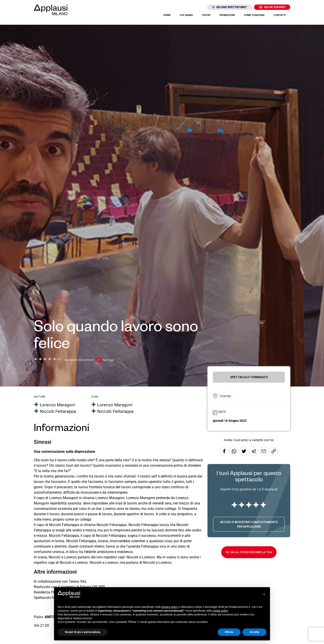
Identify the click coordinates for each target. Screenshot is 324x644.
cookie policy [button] (220, 611)
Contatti (280, 15)
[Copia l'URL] (264, 454)
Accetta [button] (254, 632)
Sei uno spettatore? (229, 7)
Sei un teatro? (273, 7)
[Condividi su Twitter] (244, 454)
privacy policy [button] (170, 607)
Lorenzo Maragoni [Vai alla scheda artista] (57, 405)
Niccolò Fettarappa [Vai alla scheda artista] (58, 411)
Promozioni (227, 15)
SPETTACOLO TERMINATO (249, 377)
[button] (264, 594)
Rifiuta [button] (229, 632)
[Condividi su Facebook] (224, 454)
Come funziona (254, 15)
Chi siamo (186, 15)
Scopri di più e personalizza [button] (83, 632)
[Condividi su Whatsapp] (234, 454)
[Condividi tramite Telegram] (254, 454)
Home (167, 15)
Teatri (206, 15)
